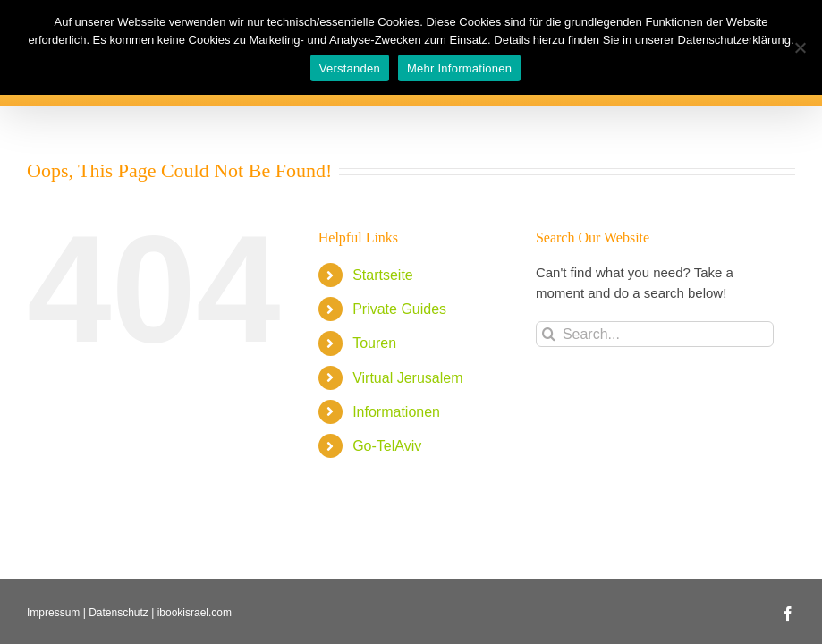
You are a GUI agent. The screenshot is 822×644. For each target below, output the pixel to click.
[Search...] (655, 334)
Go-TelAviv (387, 446)
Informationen (396, 412)
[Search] (549, 334)
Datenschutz (119, 613)
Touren (374, 343)
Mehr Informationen (459, 68)
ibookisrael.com (195, 613)
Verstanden (350, 68)
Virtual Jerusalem (407, 378)
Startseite (383, 275)
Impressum (53, 613)
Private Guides (399, 309)
